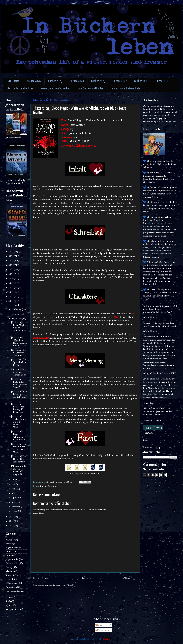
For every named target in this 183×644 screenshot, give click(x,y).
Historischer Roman (15, 591)
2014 (12, 517)
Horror (9, 555)
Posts (98, 625)
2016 (12, 297)
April (14, 498)
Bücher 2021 (141, 81)
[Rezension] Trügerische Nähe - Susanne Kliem (19, 342)
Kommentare (102, 630)
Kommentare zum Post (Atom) (59, 585)
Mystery (9, 605)
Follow (146, 440)
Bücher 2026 (34, 81)
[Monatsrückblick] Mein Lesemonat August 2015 (19, 470)
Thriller (9, 544)
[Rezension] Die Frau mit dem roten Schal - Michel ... (19, 448)
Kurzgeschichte (13, 609)
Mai (14, 493)
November (17, 309)
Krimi (8, 551)
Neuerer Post (41, 578)
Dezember (17, 305)
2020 (12, 279)
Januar (15, 511)
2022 (12, 270)
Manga (9, 597)
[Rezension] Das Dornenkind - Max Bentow (19, 459)
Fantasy (43, 486)
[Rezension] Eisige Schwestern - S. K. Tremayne (19, 435)
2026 (12, 252)
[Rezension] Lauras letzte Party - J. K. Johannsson (18, 408)
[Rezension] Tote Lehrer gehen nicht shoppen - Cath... (19, 396)
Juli (14, 484)
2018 (12, 287)
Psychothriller (12, 563)
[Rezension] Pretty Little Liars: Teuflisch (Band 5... (19, 383)
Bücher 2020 (163, 81)
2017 (12, 292)
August (15, 480)
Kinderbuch (11, 587)
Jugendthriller (12, 559)
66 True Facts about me (20, 89)
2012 (12, 526)
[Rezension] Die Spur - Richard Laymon (19, 362)
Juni (14, 489)
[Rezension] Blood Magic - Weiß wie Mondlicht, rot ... (19, 328)
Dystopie (10, 579)
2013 (12, 521)
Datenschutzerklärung (96, 510)
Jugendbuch (54, 486)
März (14, 502)
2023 (12, 265)
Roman (9, 540)
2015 (12, 301)
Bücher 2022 (120, 81)
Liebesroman (12, 583)
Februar (15, 507)
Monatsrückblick (13, 575)
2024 (12, 261)
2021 (12, 274)
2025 (12, 256)
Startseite (13, 81)
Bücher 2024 (77, 81)
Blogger (107, 639)
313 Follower (153, 428)
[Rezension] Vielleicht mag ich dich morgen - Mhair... (19, 422)
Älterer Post (130, 578)
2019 (12, 283)
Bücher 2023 (98, 81)
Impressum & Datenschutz (126, 89)
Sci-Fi (8, 601)
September (17, 318)
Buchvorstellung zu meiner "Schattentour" (19, 372)
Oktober (16, 314)
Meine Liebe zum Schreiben (55, 89)
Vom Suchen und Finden (91, 89)
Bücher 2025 (55, 81)
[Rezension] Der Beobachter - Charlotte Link (19, 352)
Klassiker (10, 571)
